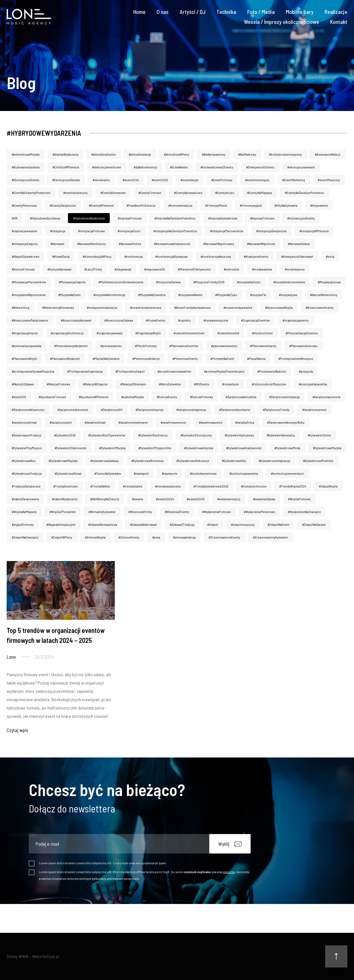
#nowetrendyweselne (238, 307)
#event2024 (131, 180)
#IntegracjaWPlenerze (314, 231)
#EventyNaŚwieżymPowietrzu (304, 193)
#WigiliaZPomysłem (63, 512)
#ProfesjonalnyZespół (130, 371)
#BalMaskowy (247, 154)
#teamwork (169, 473)
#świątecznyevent (314, 410)
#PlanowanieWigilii (24, 358)
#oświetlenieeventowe (189, 333)
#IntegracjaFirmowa (91, 231)
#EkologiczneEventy (26, 180)
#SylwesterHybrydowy (239, 435)
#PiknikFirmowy (146, 346)
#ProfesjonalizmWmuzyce (296, 358)
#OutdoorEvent (262, 333)
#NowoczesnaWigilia (279, 307)
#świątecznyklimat (24, 422)
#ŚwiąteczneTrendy (276, 410)
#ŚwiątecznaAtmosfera (241, 397)
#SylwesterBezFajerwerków (107, 435)
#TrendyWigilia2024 (293, 486)
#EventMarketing (294, 180)
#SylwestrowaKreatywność (244, 448)
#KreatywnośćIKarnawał (297, 256)
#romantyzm (231, 384)
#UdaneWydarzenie (65, 499)
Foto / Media (261, 12)
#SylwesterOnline (319, 435)
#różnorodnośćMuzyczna (269, 384)
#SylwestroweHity (234, 461)
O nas (163, 12)
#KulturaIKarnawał (59, 269)
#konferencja (133, 256)
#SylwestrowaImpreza (199, 448)
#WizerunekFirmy (140, 512)
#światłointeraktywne (133, 422)
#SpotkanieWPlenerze (94, 397)
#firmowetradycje (180, 205)
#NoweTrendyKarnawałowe (192, 307)
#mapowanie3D (155, 269)
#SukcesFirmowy (201, 397)
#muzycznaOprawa (168, 282)
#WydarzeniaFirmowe (217, 512)
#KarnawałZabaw (299, 244)
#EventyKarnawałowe (188, 193)
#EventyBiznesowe (113, 193)
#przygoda (306, 371)
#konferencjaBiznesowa (171, 256)
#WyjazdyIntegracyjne (61, 524)
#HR (14, 218)
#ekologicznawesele (301, 167)
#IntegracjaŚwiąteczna (271, 231)
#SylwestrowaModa (287, 448)
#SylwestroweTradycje (27, 473)
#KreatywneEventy (256, 256)
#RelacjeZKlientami (133, 384)
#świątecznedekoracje (73, 410)
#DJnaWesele (179, 167)
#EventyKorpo (225, 193)
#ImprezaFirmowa (130, 218)
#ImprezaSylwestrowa (223, 218)
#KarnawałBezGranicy (91, 244)
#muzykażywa (288, 295)
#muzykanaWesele (190, 295)
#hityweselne (319, 205)
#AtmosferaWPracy (176, 154)
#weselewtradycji (229, 499)
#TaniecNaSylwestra (108, 473)
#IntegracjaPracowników (227, 231)
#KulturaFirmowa (23, 269)
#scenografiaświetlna (313, 384)
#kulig (330, 256)
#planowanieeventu (224, 346)
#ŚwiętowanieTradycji (26, 435)
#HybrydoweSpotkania (45, 218)
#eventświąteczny (75, 193)
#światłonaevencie (173, 422)
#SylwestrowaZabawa (105, 461)
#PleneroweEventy (185, 358)
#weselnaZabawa (264, 499)
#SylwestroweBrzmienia (147, 461)
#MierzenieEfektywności (194, 269)
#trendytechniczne (254, 486)
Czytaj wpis (17, 730)
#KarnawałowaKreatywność (172, 244)
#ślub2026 (19, 397)
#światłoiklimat (95, 422)
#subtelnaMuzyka (133, 397)
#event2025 (160, 180)
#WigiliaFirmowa (299, 499)
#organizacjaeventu (296, 320)
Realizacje (336, 12)
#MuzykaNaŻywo (226, 295)
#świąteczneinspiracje (191, 410)
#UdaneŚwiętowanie (25, 499)
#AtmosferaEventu (104, 154)
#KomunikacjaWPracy (97, 256)
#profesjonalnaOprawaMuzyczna (33, 371)
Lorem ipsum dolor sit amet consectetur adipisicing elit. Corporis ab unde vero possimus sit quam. (103, 863)
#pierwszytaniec (111, 346)
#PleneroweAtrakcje (146, 358)
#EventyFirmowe (150, 193)
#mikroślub (231, 269)
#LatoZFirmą (93, 269)
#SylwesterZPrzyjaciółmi (155, 448)
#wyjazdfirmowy (23, 524)
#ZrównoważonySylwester (270, 537)
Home (139, 12)
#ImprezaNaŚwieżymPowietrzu (175, 218)
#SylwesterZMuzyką (112, 448)
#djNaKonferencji (145, 167)
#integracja (58, 231)
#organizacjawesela (109, 333)
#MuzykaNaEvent (69, 295)
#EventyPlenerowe (24, 205)
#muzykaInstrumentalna (289, 282)
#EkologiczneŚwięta (66, 180)
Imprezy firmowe (30, 573)
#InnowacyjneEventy (301, 218)
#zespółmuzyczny (243, 524)
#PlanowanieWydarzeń (65, 358)
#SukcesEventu (167, 397)
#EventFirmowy (222, 180)
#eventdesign (189, 180)
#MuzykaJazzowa (329, 282)
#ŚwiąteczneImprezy (150, 410)
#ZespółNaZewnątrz (25, 537)
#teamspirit (141, 473)
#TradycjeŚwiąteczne (26, 486)
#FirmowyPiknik (216, 205)
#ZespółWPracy (62, 537)
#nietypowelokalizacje (102, 307)
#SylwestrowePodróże (318, 461)
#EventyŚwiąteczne (63, 205)
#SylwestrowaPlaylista (63, 461)
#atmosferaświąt (140, 154)
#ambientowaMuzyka (26, 154)
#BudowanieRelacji (328, 154)
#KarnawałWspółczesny (219, 244)
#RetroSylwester (170, 384)
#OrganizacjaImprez (25, 333)
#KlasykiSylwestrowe (26, 256)
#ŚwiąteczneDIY (112, 410)
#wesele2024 (165, 499)
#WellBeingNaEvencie (105, 499)
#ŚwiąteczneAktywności (28, 410)
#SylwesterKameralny (281, 435)
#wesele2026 (195, 499)
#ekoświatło (101, 180)
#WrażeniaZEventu (177, 512)
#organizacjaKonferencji (67, 333)
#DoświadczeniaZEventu (217, 167)
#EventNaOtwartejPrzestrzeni (31, 193)
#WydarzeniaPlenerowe (259, 512)
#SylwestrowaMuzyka (327, 448)
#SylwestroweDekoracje (193, 461)
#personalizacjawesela (26, 346)
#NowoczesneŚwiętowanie (30, 320)
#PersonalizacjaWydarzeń (71, 346)
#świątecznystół (61, 422)
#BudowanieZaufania (26, 167)
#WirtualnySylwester (102, 512)
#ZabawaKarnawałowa (103, 524)
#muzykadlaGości (249, 282)
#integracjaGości (129, 231)
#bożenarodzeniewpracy (285, 154)
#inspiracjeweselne (24, 231)
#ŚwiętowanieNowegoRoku (286, 422)
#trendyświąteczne (168, 486)
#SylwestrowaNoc (24, 461)
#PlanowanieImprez (263, 346)
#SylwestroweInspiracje (274, 461)
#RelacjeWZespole (95, 384)
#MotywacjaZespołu (72, 282)
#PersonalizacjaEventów (302, 333)
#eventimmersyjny (257, 180)
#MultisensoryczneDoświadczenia (121, 282)
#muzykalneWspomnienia (29, 295)
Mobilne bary (300, 12)
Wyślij (230, 844)
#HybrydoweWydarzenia (89, 218)
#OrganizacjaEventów (255, 320)
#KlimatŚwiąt (61, 256)
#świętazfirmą (245, 422)
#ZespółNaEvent (278, 524)
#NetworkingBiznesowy (58, 307)
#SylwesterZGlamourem (71, 448)
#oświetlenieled (228, 333)
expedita (229, 872)
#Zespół (213, 524)
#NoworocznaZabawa (119, 320)
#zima (156, 537)
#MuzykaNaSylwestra (152, 295)
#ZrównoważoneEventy (224, 537)
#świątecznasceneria (326, 397)
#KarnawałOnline (130, 244)
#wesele (137, 499)
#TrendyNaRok (100, 486)
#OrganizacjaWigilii (148, 333)
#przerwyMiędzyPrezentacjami (224, 371)
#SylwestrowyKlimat (68, 473)
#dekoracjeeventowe (106, 167)
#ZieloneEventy (129, 537)
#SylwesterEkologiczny (196, 435)
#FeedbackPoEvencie (141, 205)
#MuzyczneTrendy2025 (209, 282)
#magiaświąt (123, 269)
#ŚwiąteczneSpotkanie (235, 410)
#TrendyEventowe (65, 486)
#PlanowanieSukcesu (303, 346)
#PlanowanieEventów (184, 346)
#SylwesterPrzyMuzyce (27, 448)
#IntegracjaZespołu (25, 244)
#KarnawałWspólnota (261, 244)
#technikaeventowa (203, 473)
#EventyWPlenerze (101, 205)
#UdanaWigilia (328, 486)
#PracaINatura (256, 358)
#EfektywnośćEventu (260, 167)
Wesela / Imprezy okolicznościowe (282, 22)
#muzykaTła (258, 295)
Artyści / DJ (193, 12)
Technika (226, 12)
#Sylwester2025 (65, 435)
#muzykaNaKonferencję (109, 295)
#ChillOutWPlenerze (66, 167)
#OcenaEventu (156, 320)
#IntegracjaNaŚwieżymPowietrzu (175, 231)
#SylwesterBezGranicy (153, 435)
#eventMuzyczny (329, 180)
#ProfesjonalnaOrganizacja (85, 371)
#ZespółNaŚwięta (314, 524)
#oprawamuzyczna (216, 320)
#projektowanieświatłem (174, 371)
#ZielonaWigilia (95, 537)
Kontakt (339, 22)
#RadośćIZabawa (23, 384)
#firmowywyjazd (251, 205)
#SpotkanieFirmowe (52, 397)
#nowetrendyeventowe (146, 307)
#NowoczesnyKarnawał (76, 320)
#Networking (21, 307)
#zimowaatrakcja (184, 537)
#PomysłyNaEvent (222, 358)
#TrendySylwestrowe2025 (211, 486)
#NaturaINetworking (324, 295)
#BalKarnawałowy (214, 154)
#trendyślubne (133, 486)
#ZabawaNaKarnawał (143, 524)
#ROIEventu (202, 384)
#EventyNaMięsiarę (259, 193)
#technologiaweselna (244, 473)
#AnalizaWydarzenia (65, 154)
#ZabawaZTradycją (182, 524)
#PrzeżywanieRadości (272, 371)
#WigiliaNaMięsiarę (24, 512)
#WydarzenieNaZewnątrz (304, 512)
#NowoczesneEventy (319, 307)
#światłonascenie (211, 422)
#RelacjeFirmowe (58, 384)
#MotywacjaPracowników (29, 282)
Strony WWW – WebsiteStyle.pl (33, 956)
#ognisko (184, 320)
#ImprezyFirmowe (262, 218)
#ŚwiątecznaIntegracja (284, 397)
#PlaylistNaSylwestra (106, 358)
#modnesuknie (295, 269)
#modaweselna (262, 269)
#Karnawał (57, 244)
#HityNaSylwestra (286, 205)
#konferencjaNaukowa (216, 256)
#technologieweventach (287, 473)
